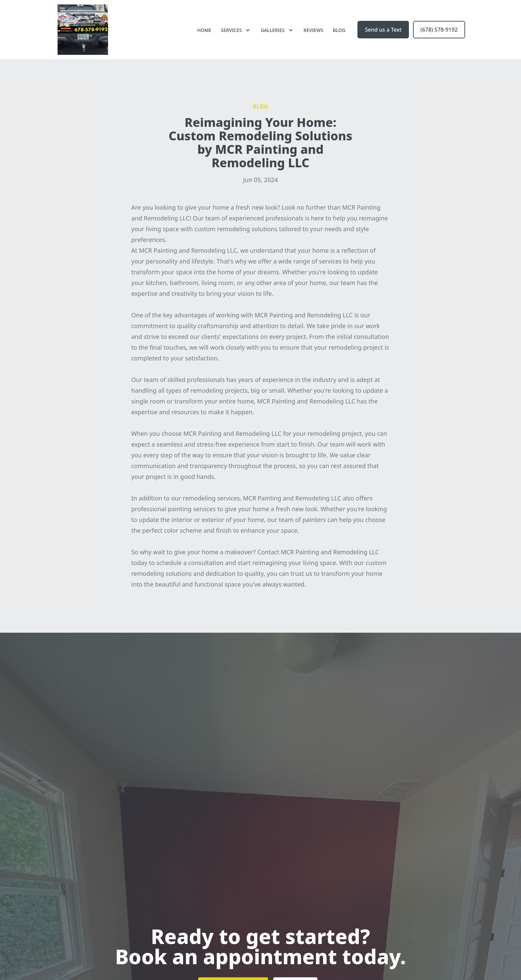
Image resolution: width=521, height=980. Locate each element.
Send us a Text (383, 30)
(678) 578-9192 (439, 30)
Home (204, 30)
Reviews (314, 30)
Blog (339, 30)
